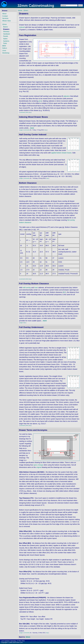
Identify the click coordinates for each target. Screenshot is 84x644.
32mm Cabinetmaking (36, 6)
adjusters (67, 96)
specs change (38, 465)
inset (36, 288)
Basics (5, 27)
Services (5, 18)
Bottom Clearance (28, 183)
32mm (4, 24)
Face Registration (28, 35)
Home (20, 10)
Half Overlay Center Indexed (33, 134)
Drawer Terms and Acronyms (33, 430)
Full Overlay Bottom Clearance (34, 284)
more (32, 128)
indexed (22, 27)
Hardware (7, 34)
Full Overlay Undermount (31, 327)
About (4, 14)
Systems (6, 41)
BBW (4, 46)
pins (40, 101)
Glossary (6, 31)
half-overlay (27, 288)
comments (27, 130)
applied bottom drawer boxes (61, 153)
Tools (5, 43)
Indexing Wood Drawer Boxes (33, 117)
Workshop (6, 53)
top (30, 112)
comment (22, 112)
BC (64, 292)
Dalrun (5, 48)
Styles (5, 39)
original (39, 467)
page (21, 130)
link (27, 112)
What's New (6, 21)
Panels (6, 36)
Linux (4, 50)
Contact (5, 16)
